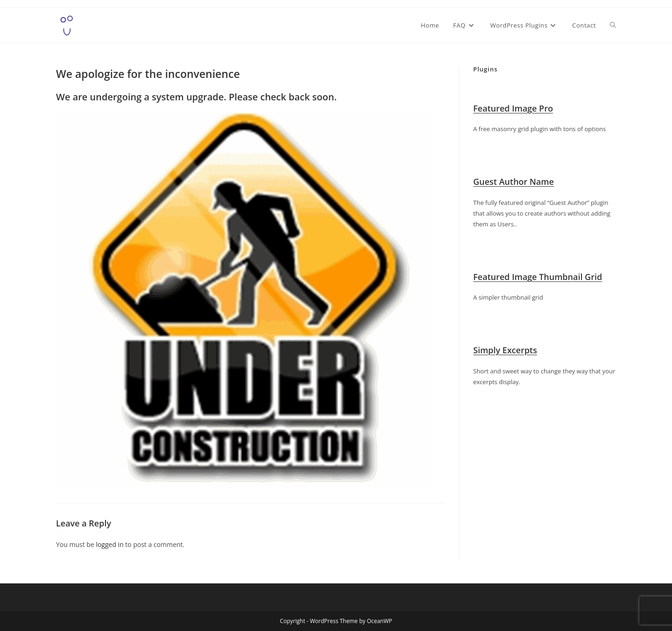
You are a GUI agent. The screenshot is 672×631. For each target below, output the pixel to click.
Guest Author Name (514, 182)
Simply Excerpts (505, 350)
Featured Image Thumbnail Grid (538, 277)
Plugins (485, 69)
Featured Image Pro (513, 108)
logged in (109, 544)
